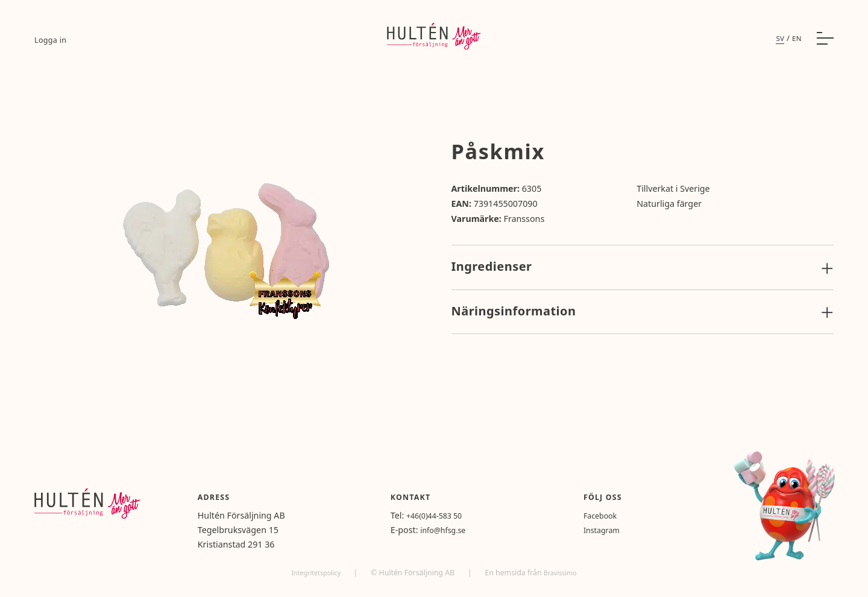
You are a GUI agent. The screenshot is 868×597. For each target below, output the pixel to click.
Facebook (613, 515)
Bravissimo (564, 573)
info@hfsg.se (467, 530)
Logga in (52, 46)
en (796, 45)
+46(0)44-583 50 (460, 515)
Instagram (615, 530)
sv (778, 45)
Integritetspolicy (315, 573)
